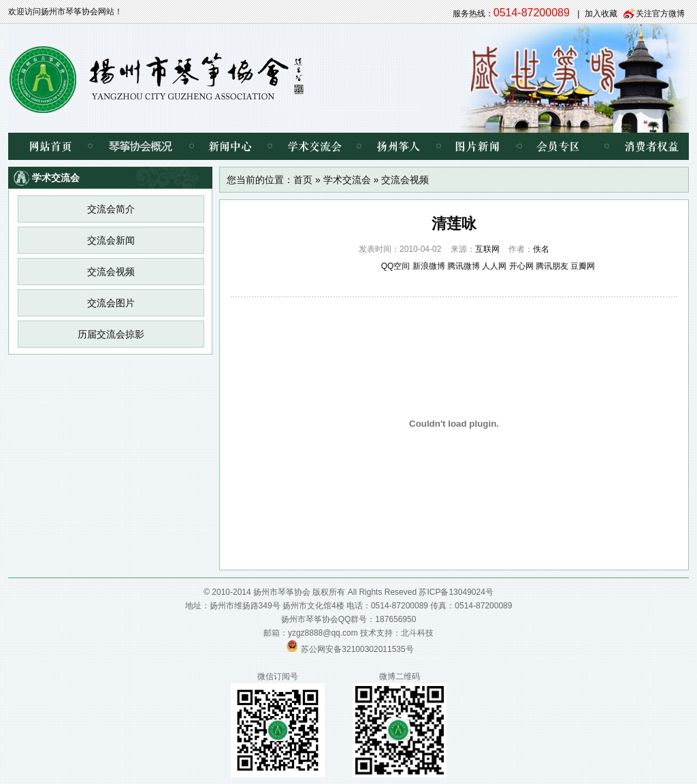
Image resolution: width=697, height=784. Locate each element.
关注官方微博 (660, 14)
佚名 (541, 249)
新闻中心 (230, 146)
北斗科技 (417, 633)
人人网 (494, 266)
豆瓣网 (583, 266)
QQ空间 (396, 266)
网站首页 (49, 146)
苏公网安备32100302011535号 (357, 649)
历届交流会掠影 (111, 334)
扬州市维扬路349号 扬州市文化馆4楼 (277, 606)
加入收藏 (601, 14)
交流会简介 (111, 209)
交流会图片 (111, 303)
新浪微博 (429, 266)
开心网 (521, 266)
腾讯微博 (464, 266)
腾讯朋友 (552, 266)
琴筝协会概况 (141, 146)
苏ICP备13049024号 (456, 592)
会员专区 (556, 146)
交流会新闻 (111, 240)
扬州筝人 (399, 146)
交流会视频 (111, 272)
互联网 (487, 249)
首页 (303, 180)
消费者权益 (641, 146)
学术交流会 (314, 146)
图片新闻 (477, 146)
